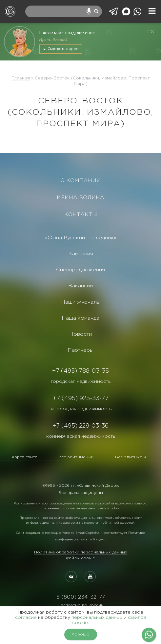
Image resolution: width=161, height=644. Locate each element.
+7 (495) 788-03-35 (80, 371)
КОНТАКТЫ (81, 215)
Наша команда (80, 318)
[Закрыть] (152, 31)
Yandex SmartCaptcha (81, 533)
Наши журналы (81, 302)
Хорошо (80, 634)
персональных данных (97, 618)
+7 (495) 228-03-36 (80, 426)
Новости (80, 334)
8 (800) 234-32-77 (80, 597)
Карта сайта (25, 457)
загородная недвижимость (80, 409)
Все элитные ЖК (76, 457)
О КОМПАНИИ (80, 181)
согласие (26, 618)
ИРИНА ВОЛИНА (80, 198)
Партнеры (80, 350)
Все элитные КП (132, 457)
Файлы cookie (81, 558)
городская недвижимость (81, 381)
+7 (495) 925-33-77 (81, 398)
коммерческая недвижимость (81, 436)
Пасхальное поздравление (67, 32)
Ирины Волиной (53, 39)
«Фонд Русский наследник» (81, 238)
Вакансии (80, 286)
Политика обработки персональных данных (81, 552)
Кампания (81, 254)
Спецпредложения (80, 270)
